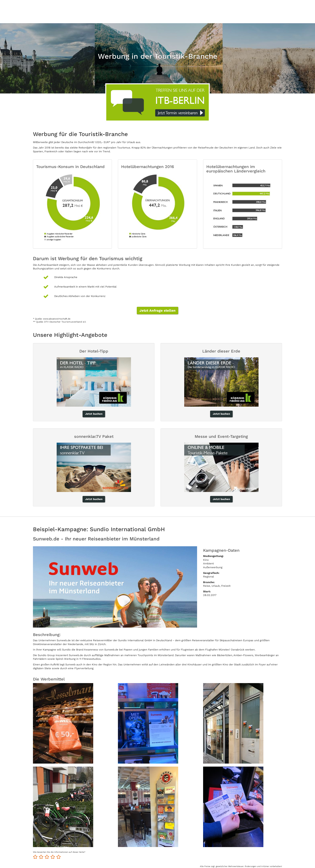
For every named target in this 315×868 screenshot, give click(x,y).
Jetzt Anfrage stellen (157, 310)
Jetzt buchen (94, 414)
